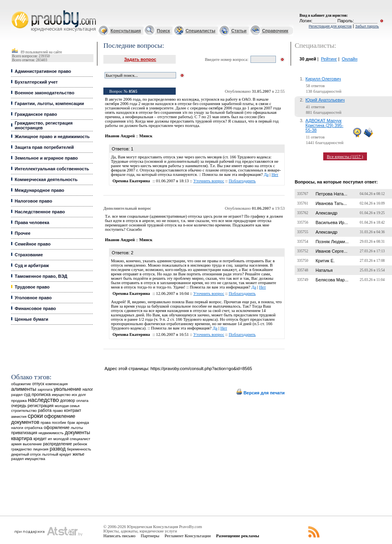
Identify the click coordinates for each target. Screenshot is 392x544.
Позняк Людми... (332, 242)
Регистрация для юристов (330, 26)
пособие (59, 423)
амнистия (19, 417)
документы (78, 433)
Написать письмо (119, 536)
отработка (33, 428)
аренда (83, 422)
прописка (41, 394)
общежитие (21, 384)
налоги (17, 428)
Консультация (126, 31)
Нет (275, 175)
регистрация (40, 406)
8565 (133, 91)
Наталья (324, 270)
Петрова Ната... (332, 194)
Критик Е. (325, 261)
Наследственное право (40, 212)
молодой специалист (72, 439)
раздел (17, 395)
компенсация (56, 384)
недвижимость (51, 433)
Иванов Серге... (332, 251)
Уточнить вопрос (209, 181)
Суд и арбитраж (32, 265)
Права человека (32, 222)
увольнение (67, 389)
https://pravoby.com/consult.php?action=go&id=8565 (201, 369)
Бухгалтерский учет (36, 82)
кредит (40, 439)
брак (71, 423)
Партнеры (150, 536)
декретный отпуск (26, 454)
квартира (22, 438)
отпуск (38, 384)
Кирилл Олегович (323, 79)
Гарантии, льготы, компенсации (49, 103)
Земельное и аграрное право (46, 158)
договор (68, 401)
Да (266, 175)
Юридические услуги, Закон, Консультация (15, 11)
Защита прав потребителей (44, 147)
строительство (24, 410)
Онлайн (350, 59)
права (46, 423)
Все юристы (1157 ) (345, 156)
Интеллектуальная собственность (52, 169)
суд (27, 394)
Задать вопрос (140, 59)
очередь (19, 406)
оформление (57, 427)
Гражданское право (36, 114)
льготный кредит (57, 454)
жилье (79, 454)
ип (50, 439)
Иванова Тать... (331, 203)
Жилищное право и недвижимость (52, 136)
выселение (32, 444)
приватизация (24, 433)
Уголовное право (33, 298)
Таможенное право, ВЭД (41, 276)
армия (16, 444)
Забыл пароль (367, 26)
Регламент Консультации (188, 536)
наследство (43, 400)
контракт (73, 410)
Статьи (239, 31)
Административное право (43, 71)
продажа (19, 401)
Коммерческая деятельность (46, 179)
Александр (327, 213)
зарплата (45, 390)
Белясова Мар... (332, 280)
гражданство (21, 449)
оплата (82, 401)
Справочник (275, 31)
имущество (61, 395)
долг (82, 395)
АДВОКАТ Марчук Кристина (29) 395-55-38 (324, 125)
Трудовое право (32, 287)
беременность (79, 449)
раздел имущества (28, 459)
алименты (24, 389)
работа (45, 410)
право (58, 411)
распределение (57, 444)
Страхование (29, 255)
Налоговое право (33, 201)
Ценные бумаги (31, 319)
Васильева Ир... (332, 222)
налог (88, 389)
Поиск (164, 31)
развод (58, 449)
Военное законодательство (45, 93)
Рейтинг (329, 59)
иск (74, 395)
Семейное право (33, 244)
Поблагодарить (242, 181)
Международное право (40, 190)
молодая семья (67, 406)
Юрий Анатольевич (325, 100)
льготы (77, 428)
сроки (35, 416)
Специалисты (201, 31)
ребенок (80, 444)
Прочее (23, 233)
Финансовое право (35, 308)
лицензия (41, 449)
